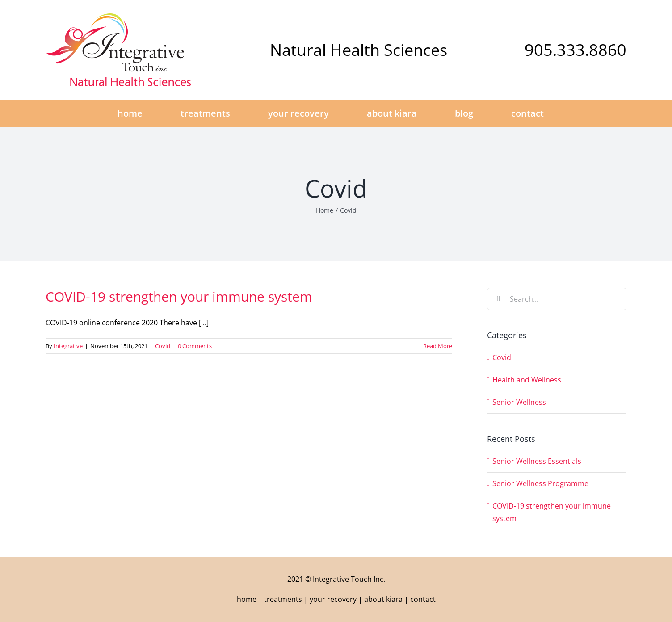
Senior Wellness (519, 402)
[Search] (498, 299)
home (247, 599)
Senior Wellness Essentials (537, 461)
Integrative (68, 346)
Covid (163, 346)
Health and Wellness (527, 380)
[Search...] (557, 299)
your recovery (333, 599)
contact (423, 599)
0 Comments (195, 346)
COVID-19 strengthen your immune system (179, 296)
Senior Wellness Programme (540, 483)
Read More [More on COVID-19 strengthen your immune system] (438, 346)
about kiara (383, 599)
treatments (283, 599)
